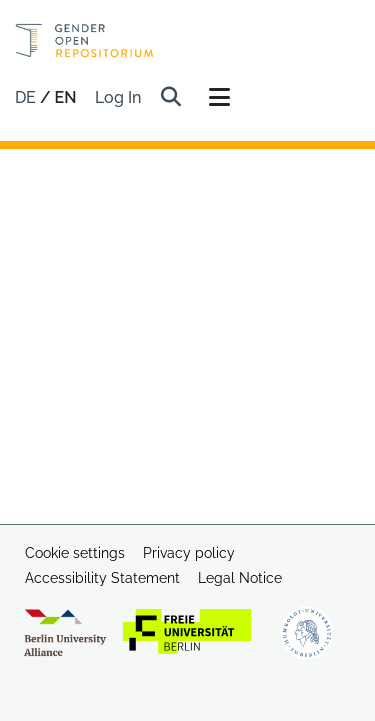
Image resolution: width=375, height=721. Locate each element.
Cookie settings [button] (75, 553)
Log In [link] (119, 97)
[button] (171, 98)
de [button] (27, 97)
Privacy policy (189, 553)
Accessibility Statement (102, 578)
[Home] (84, 40)
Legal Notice (240, 578)
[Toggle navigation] (220, 98)
